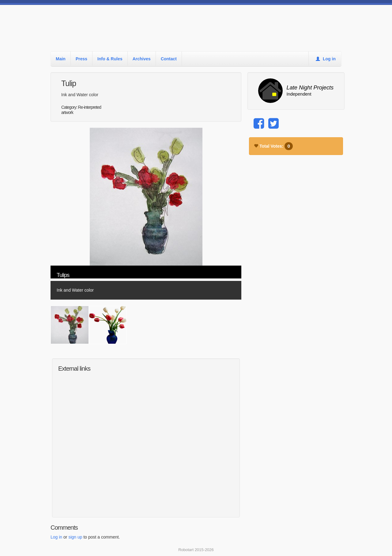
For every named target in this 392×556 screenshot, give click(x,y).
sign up (75, 537)
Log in (326, 59)
